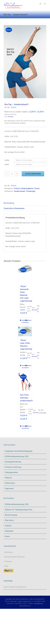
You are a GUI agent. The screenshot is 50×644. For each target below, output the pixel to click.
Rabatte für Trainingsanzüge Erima (19, 510)
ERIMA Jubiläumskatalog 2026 (17, 456)
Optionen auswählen (23, 321)
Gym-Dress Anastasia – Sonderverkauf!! (26, 398)
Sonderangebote (27, 188)
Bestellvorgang (11, 515)
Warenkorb (9, 531)
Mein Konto (9, 520)
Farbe (7, 164)
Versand (11, 117)
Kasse (7, 536)
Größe (7, 160)
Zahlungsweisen (12, 472)
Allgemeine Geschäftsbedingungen (19, 451)
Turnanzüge (31, 191)
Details (28, 320)
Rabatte (8, 526)
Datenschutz (10, 483)
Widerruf (8, 478)
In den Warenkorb (33, 174)
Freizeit (17, 188)
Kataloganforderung (13, 462)
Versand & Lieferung (13, 467)
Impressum (9, 488)
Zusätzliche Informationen (14, 208)
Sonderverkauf (20, 191)
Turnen (37, 188)
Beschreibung (9, 203)
